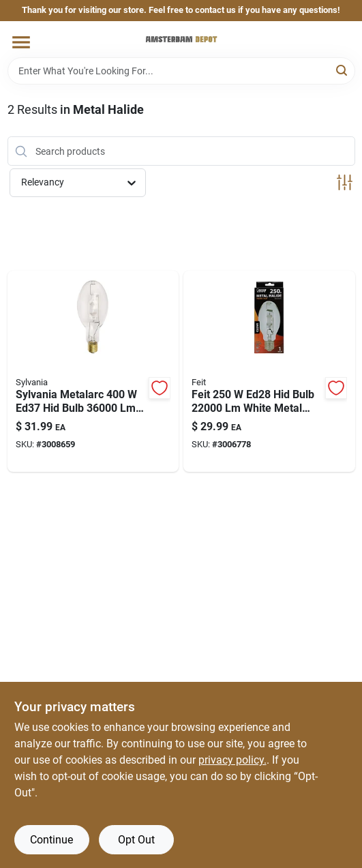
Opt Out (136, 840)
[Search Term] (181, 71)
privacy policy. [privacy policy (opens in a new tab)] (232, 760)
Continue (51, 840)
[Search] (343, 70)
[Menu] (21, 42)
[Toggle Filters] (345, 182)
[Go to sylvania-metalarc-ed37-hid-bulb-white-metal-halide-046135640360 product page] (93, 371)
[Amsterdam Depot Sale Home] (181, 39)
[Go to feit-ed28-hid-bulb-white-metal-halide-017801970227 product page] (269, 371)
